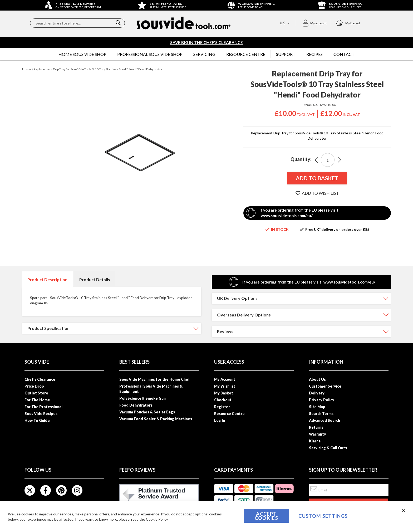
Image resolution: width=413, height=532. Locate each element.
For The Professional (43, 407)
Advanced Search (324, 420)
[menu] (206, 54)
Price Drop (34, 386)
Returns (316, 427)
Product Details (95, 279)
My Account (225, 379)
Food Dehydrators (136, 405)
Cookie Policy (157, 519)
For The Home (37, 400)
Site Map (317, 407)
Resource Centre (229, 414)
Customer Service (325, 386)
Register (222, 407)
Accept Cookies (266, 516)
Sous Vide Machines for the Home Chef (155, 379)
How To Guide (37, 420)
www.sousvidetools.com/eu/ (287, 216)
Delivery (317, 393)
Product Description (47, 279)
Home (27, 69)
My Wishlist (225, 386)
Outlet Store (36, 393)
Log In (220, 420)
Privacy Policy (322, 400)
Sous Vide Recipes (41, 414)
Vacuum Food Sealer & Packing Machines (156, 419)
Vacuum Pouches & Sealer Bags (147, 412)
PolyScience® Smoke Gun (142, 398)
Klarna (315, 441)
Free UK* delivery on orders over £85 (337, 229)
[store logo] (184, 23)
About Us (317, 379)
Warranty (318, 434)
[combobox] (77, 23)
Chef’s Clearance (40, 379)
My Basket (224, 393)
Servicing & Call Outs (328, 448)
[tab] (47, 279)
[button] (314, 23)
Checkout (223, 400)
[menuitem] (82, 54)
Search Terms (321, 414)
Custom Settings (323, 516)
